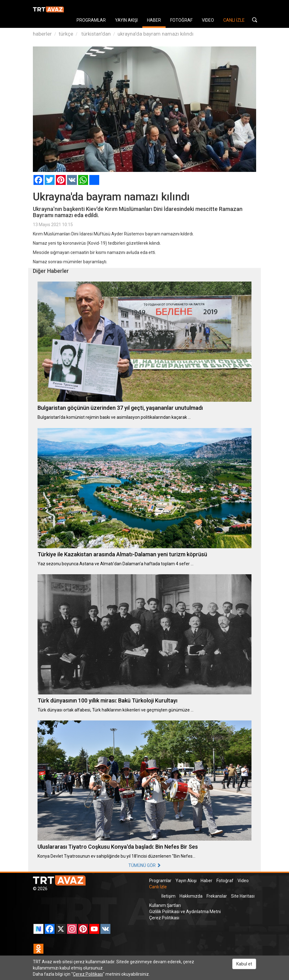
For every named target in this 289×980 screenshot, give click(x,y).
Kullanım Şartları (165, 905)
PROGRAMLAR (91, 20)
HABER (154, 20)
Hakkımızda (191, 896)
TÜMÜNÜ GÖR (145, 865)
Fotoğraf (225, 881)
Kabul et (244, 964)
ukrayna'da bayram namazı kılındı (156, 34)
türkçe (66, 34)
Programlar (160, 881)
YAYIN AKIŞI (126, 20)
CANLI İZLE (234, 20)
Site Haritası (243, 896)
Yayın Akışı (186, 881)
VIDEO (208, 20)
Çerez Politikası (164, 918)
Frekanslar (217, 896)
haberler (42, 34)
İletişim (168, 896)
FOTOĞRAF (181, 20)
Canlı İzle (158, 887)
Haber (207, 881)
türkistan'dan (95, 34)
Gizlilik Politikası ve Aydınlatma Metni (185, 912)
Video (243, 881)
